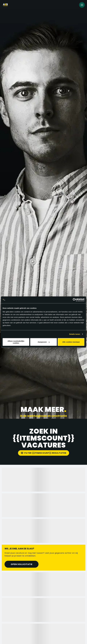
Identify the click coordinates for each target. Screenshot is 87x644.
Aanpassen (44, 342)
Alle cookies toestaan (71, 342)
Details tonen (75, 334)
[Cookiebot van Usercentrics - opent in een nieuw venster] (74, 300)
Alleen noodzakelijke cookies (16, 342)
